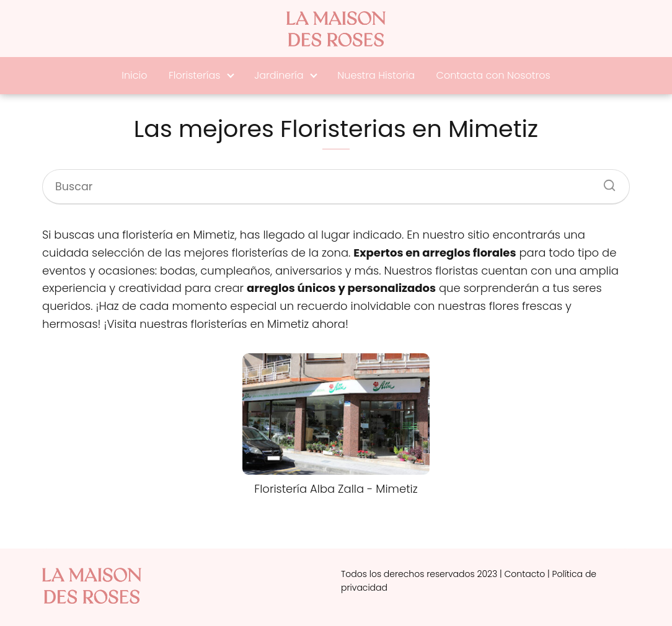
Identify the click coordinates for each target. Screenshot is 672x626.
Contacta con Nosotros (493, 75)
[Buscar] (605, 182)
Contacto (525, 574)
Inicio (134, 75)
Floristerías (195, 75)
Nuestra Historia (376, 75)
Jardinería (279, 75)
